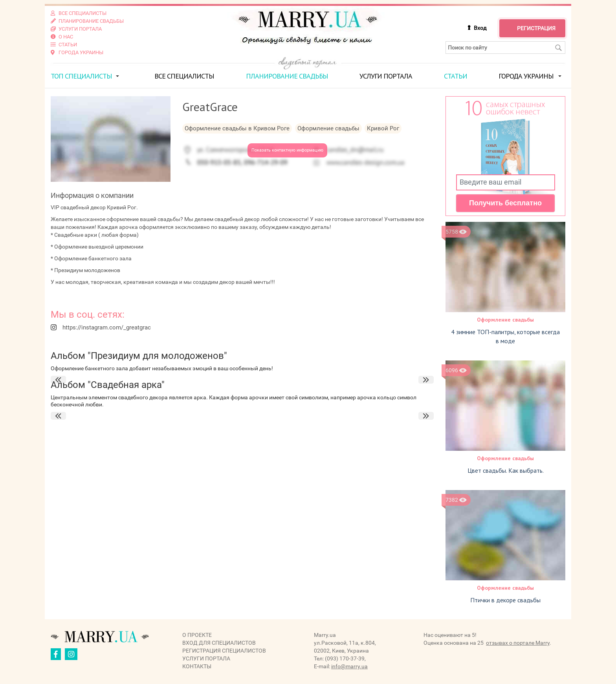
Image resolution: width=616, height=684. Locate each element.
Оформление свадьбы (505, 320)
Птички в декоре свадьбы (505, 600)
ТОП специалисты (81, 76)
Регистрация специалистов (224, 651)
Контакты (197, 666)
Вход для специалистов (219, 643)
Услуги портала (386, 76)
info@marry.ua (349, 666)
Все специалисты (184, 76)
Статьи (456, 76)
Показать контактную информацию (287, 150)
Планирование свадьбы (287, 76)
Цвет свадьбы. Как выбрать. (506, 470)
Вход (480, 28)
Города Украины (526, 76)
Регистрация (536, 28)
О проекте (197, 635)
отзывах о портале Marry (518, 643)
